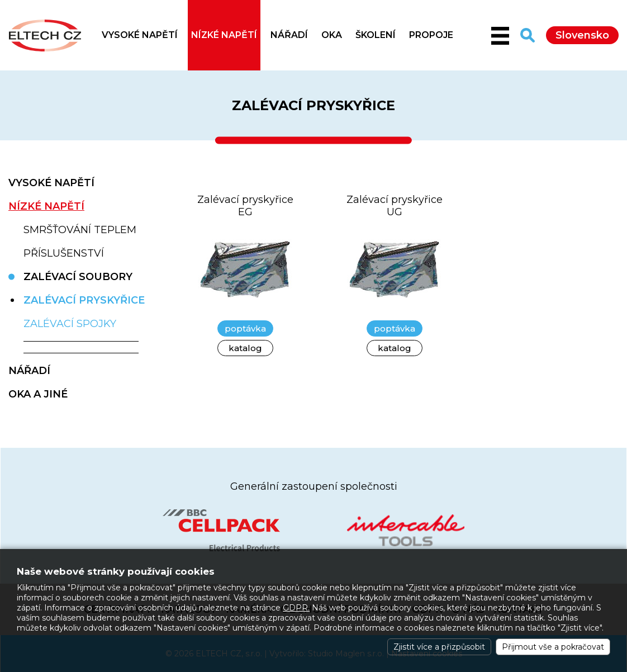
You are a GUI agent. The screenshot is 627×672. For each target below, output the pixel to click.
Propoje (431, 35)
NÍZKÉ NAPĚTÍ (224, 35)
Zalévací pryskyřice (84, 300)
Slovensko (582, 35)
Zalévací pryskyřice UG (395, 206)
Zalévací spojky (70, 324)
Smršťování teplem (80, 230)
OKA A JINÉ (38, 394)
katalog (245, 348)
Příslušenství (64, 253)
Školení (376, 35)
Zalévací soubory (78, 277)
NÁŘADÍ (289, 35)
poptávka (245, 328)
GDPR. (296, 608)
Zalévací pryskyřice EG (245, 206)
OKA (332, 35)
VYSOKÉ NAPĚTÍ (140, 35)
